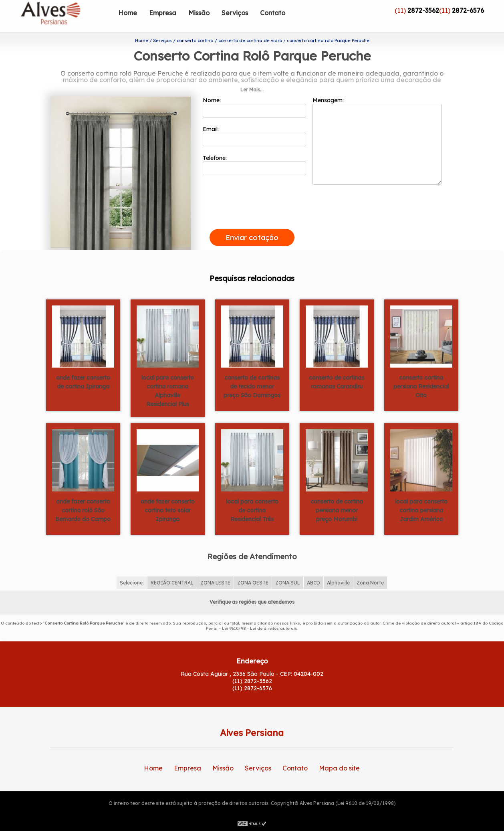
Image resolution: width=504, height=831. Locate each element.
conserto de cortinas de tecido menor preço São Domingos (252, 386)
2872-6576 (468, 10)
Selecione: (132, 583)
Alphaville (338, 583)
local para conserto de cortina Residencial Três (252, 510)
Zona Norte (370, 583)
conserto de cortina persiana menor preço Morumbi (337, 510)
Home (128, 13)
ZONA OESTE (253, 583)
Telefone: (255, 165)
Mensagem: (377, 141)
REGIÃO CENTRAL (172, 583)
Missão (199, 13)
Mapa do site (339, 768)
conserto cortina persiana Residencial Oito (421, 386)
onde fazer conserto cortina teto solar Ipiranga (168, 510)
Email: (255, 136)
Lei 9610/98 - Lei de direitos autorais (260, 628)
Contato (273, 13)
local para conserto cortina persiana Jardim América (421, 510)
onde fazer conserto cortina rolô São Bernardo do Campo (83, 510)
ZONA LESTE (215, 583)
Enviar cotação (252, 238)
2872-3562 (423, 10)
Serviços (235, 13)
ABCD (313, 583)
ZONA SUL (288, 583)
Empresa (163, 13)
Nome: (255, 107)
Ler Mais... (252, 90)
